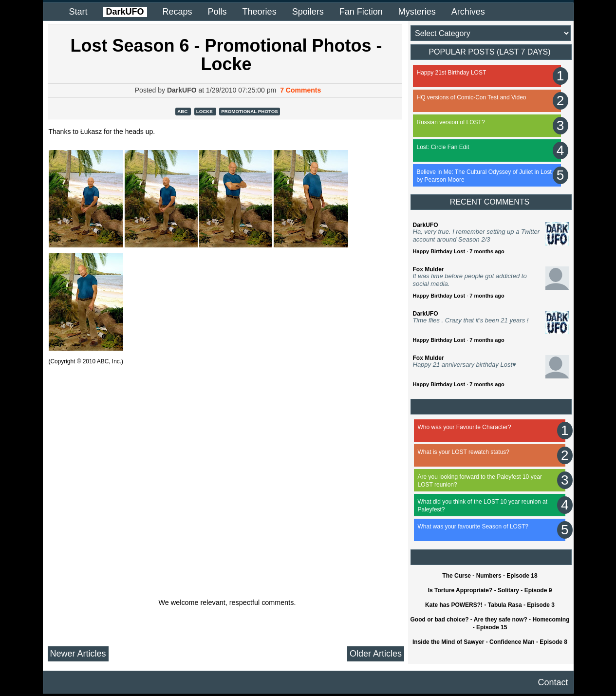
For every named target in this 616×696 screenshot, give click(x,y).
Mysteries (417, 12)
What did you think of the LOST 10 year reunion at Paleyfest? (483, 506)
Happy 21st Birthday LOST (452, 73)
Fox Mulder (429, 269)
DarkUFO (125, 12)
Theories (260, 12)
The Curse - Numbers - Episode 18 (490, 576)
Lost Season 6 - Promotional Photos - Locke (226, 55)
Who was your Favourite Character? (465, 427)
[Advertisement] (228, 485)
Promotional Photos (250, 111)
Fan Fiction (361, 12)
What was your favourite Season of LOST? (473, 527)
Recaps (177, 12)
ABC (183, 111)
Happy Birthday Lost (439, 251)
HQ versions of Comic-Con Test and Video (472, 97)
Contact (553, 682)
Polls (217, 12)
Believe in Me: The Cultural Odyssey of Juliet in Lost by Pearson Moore (484, 176)
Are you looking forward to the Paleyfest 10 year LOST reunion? (480, 481)
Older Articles (376, 654)
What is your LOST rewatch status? (464, 452)
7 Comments (300, 90)
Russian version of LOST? (451, 122)
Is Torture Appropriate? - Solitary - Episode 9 (490, 590)
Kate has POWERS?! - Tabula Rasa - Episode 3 (490, 605)
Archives (468, 12)
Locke (205, 111)
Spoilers (308, 12)
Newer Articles (78, 654)
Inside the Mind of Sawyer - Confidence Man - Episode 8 (490, 642)
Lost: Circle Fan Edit (443, 147)
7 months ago (487, 251)
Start (78, 12)
